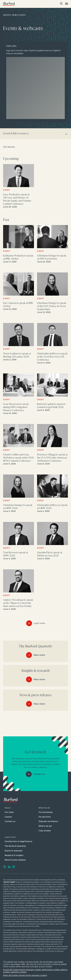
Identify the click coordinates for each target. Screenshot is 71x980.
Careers (8, 817)
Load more (39, 623)
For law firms (45, 817)
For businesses (46, 812)
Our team (9, 812)
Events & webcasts (13, 851)
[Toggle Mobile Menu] (66, 4)
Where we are (45, 826)
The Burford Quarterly (15, 846)
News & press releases (15, 860)
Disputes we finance (48, 821)
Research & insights (14, 855)
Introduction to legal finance (17, 841)
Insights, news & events (15, 15)
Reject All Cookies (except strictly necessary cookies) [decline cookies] (24, 975)
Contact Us (39, 774)
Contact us (10, 821)
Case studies (45, 831)
